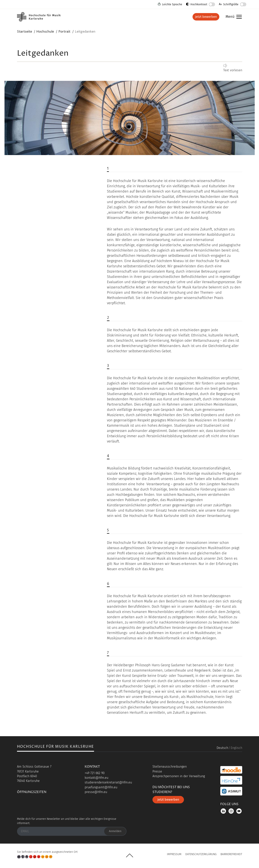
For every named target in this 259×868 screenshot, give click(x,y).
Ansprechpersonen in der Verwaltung (179, 776)
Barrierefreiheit (231, 854)
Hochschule (45, 32)
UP (130, 856)
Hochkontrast (199, 4)
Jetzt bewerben (206, 17)
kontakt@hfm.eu (96, 778)
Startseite (25, 32)
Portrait (64, 32)
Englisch (236, 748)
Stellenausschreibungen (170, 767)
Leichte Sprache (172, 4)
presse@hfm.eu (96, 792)
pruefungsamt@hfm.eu (101, 787)
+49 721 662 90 (95, 773)
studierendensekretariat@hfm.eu (108, 782)
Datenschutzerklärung (201, 854)
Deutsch (222, 748)
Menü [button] (233, 17)
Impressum (174, 854)
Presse (157, 771)
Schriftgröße (231, 4)
